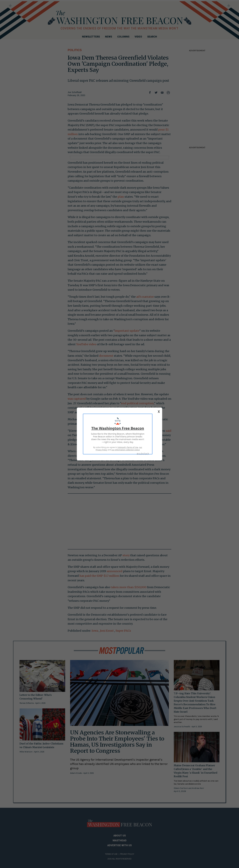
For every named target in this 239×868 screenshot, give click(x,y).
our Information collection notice (126, 450)
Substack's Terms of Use (128, 447)
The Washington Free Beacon (118, 428)
